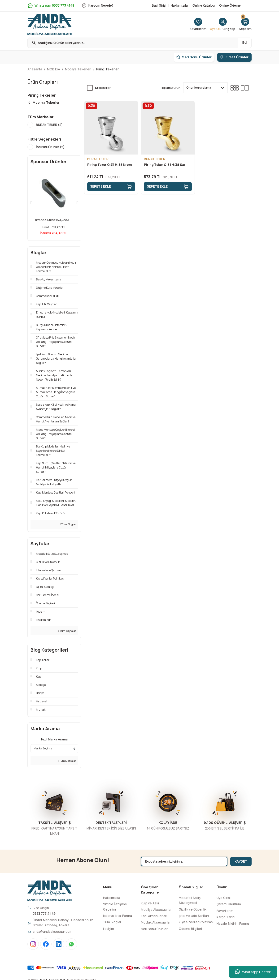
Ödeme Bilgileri (190, 929)
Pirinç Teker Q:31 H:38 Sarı (165, 165)
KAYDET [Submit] (241, 861)
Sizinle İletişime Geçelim (115, 907)
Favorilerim (225, 911)
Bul (245, 43)
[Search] (139, 43)
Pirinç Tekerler (107, 69)
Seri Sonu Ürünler (154, 929)
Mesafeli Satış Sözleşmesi (190, 900)
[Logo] (50, 25)
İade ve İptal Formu (118, 916)
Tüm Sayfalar (67, 631)
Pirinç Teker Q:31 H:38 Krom (110, 165)
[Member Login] (223, 25)
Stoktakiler (103, 88)
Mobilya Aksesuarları (157, 910)
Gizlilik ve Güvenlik (193, 909)
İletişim (109, 929)
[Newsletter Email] (184, 861)
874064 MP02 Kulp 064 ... (54, 220)
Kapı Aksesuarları (154, 916)
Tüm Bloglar (68, 524)
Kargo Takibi (226, 917)
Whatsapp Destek (253, 972)
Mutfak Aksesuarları (156, 922)
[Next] (77, 203)
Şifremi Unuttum (229, 904)
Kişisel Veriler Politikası (196, 922)
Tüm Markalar (67, 761)
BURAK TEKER (98, 159)
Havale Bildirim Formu (233, 924)
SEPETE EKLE (111, 187)
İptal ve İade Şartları (194, 916)
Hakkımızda (112, 898)
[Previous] (31, 203)
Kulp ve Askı (150, 903)
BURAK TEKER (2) (49, 125)
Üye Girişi (224, 898)
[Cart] (245, 25)
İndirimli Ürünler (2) (50, 147)
